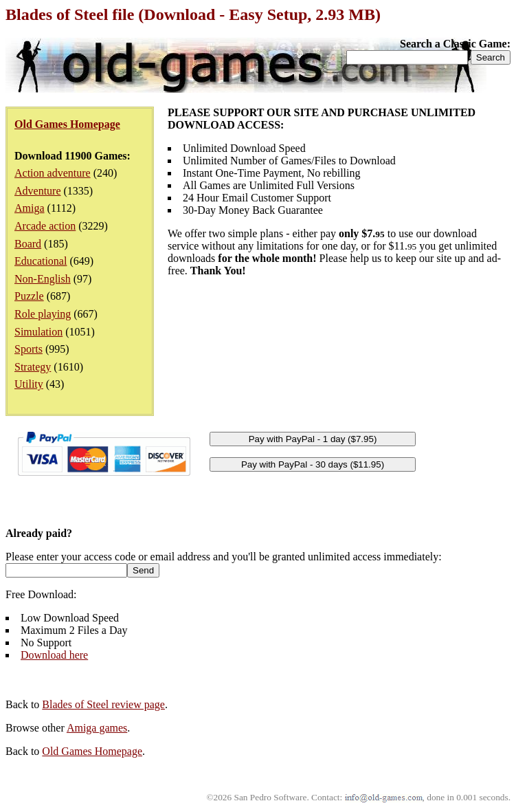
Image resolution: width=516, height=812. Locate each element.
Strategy (33, 367)
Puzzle (29, 296)
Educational (41, 261)
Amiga (30, 208)
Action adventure (53, 173)
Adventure (38, 191)
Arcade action (45, 226)
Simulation (38, 332)
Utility (29, 384)
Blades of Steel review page (103, 704)
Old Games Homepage (92, 751)
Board (28, 244)
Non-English (43, 279)
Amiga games (97, 728)
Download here (54, 655)
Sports (29, 349)
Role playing (43, 314)
